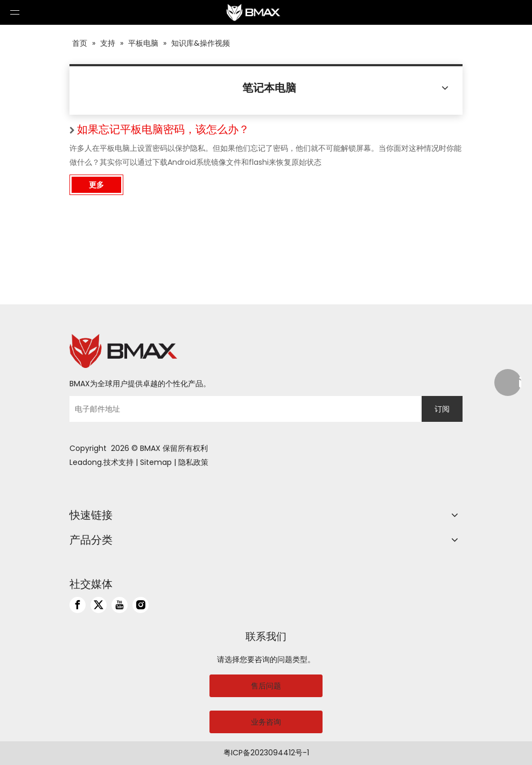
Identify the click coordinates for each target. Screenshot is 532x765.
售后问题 (266, 686)
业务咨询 (266, 722)
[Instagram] (141, 605)
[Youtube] (120, 605)
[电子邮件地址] (243, 409)
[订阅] (442, 409)
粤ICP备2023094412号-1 (266, 753)
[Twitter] (99, 605)
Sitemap (156, 462)
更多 (96, 185)
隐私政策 (193, 462)
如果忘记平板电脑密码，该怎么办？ (163, 129)
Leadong (86, 462)
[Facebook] (78, 605)
